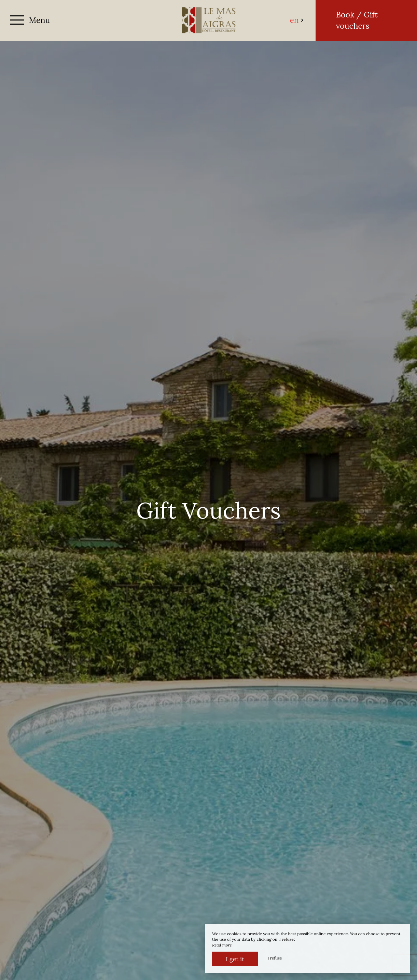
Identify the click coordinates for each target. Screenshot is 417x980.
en (297, 20)
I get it (235, 959)
